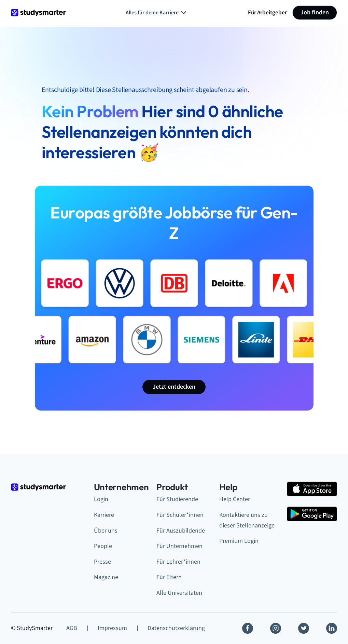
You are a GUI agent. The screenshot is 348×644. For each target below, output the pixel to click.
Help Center (235, 499)
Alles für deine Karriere (157, 13)
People (103, 546)
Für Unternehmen (179, 546)
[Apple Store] (312, 489)
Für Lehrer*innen (178, 562)
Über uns (106, 531)
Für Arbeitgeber (267, 12)
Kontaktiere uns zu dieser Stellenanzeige (247, 520)
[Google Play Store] (312, 514)
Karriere (104, 515)
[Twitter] (304, 628)
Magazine (106, 577)
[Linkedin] (332, 628)
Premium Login (239, 541)
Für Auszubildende (181, 531)
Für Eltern (169, 577)
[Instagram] (276, 628)
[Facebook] (248, 628)
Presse (102, 562)
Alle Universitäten (179, 593)
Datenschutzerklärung (176, 628)
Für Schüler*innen (180, 515)
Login (101, 499)
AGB (72, 628)
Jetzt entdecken (174, 387)
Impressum (112, 628)
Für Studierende (177, 499)
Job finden (315, 12)
